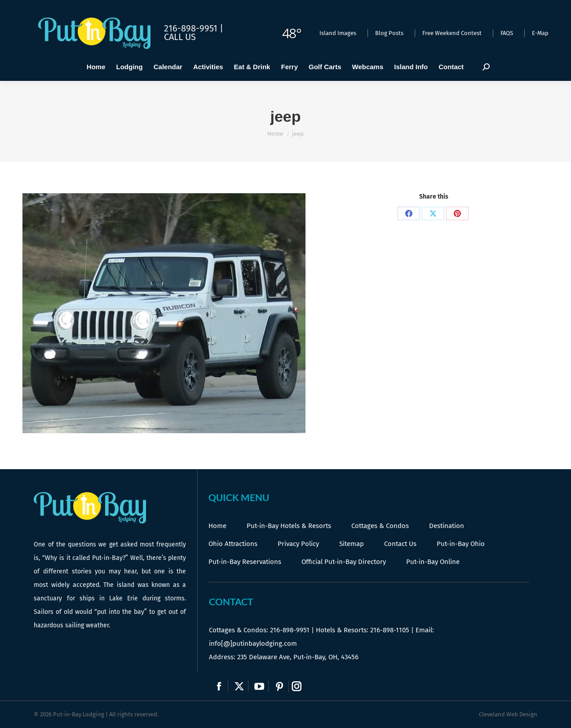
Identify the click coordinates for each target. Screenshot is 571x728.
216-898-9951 (290, 630)
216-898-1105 (390, 630)
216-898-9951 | (194, 28)
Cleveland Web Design (508, 714)
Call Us (180, 37)
